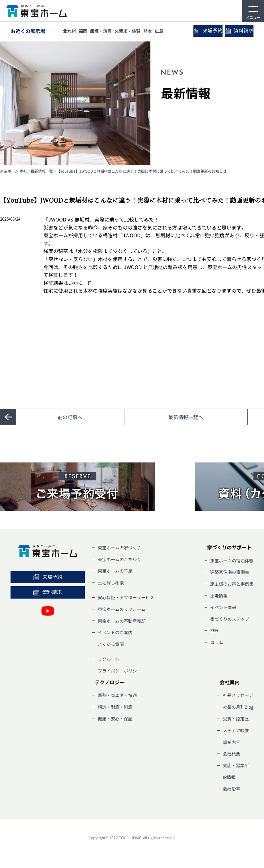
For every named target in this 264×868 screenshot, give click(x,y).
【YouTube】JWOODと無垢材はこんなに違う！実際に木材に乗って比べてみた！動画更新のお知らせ (142, 171)
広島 (169, 32)
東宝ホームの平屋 (115, 571)
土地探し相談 (111, 582)
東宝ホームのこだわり (119, 559)
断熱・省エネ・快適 (117, 695)
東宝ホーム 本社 (13, 171)
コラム (217, 642)
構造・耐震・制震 (115, 707)
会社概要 (232, 754)
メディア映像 (236, 730)
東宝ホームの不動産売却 (122, 621)
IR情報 (229, 777)
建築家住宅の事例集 (230, 572)
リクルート (109, 659)
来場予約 (200, 31)
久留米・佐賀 (134, 32)
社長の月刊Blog (238, 707)
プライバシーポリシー (119, 671)
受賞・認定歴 (236, 719)
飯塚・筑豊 (106, 32)
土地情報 (219, 595)
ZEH (214, 630)
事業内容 (232, 742)
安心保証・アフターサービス (126, 597)
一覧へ (186, 417)
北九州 (70, 32)
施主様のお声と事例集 (232, 584)
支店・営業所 (236, 765)
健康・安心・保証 (115, 719)
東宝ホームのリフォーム (122, 609)
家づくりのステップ (230, 619)
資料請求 (236, 31)
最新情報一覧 (42, 171)
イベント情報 (223, 607)
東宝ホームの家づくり (119, 548)
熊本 (156, 32)
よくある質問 (111, 644)
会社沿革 (232, 789)
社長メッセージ (238, 695)
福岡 (86, 32)
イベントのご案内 (115, 632)
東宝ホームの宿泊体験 (232, 561)
